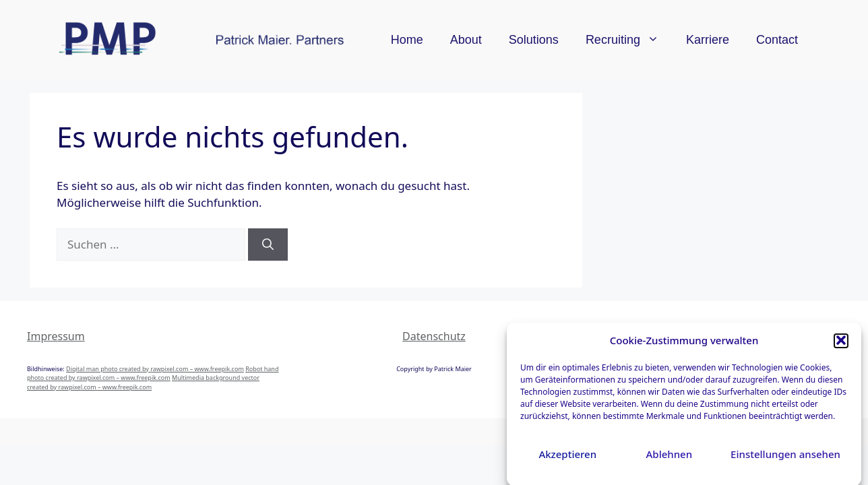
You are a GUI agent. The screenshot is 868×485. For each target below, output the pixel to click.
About (466, 40)
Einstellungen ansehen (785, 457)
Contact (777, 40)
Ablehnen (670, 457)
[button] (841, 344)
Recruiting (629, 40)
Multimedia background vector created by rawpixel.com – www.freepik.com (143, 382)
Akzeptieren (567, 457)
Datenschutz (434, 336)
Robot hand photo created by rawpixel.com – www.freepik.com (153, 374)
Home (407, 40)
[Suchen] (268, 245)
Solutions (534, 40)
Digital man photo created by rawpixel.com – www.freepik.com (155, 369)
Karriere (708, 40)
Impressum (56, 336)
